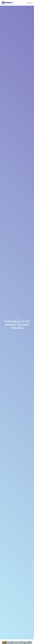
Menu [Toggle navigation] (30, 3)
